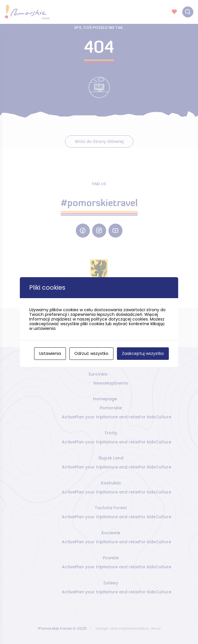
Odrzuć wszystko (91, 353)
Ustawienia (50, 353)
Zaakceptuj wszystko (143, 353)
